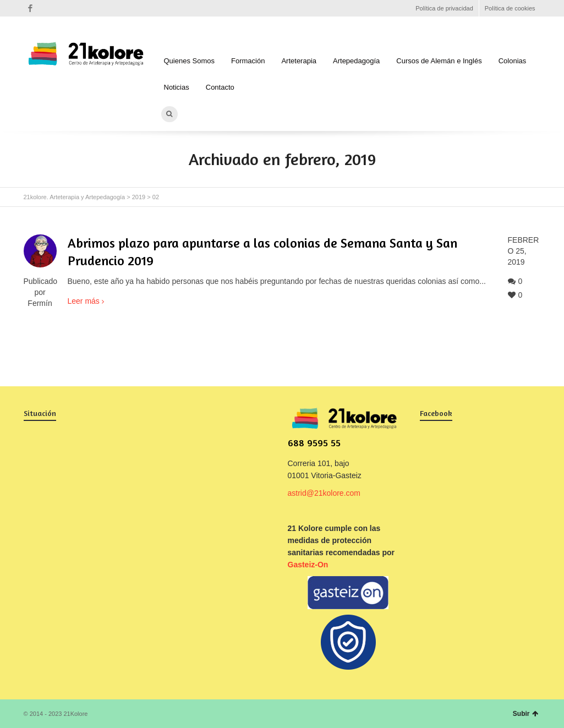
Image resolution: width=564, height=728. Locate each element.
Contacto (220, 87)
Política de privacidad (444, 8)
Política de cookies (510, 8)
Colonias (513, 61)
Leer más (84, 301)
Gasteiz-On (308, 565)
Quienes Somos (190, 61)
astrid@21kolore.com (324, 493)
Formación (248, 61)
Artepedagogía (356, 61)
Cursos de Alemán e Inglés (439, 61)
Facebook (30, 8)
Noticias (177, 87)
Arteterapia (299, 61)
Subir (525, 714)
